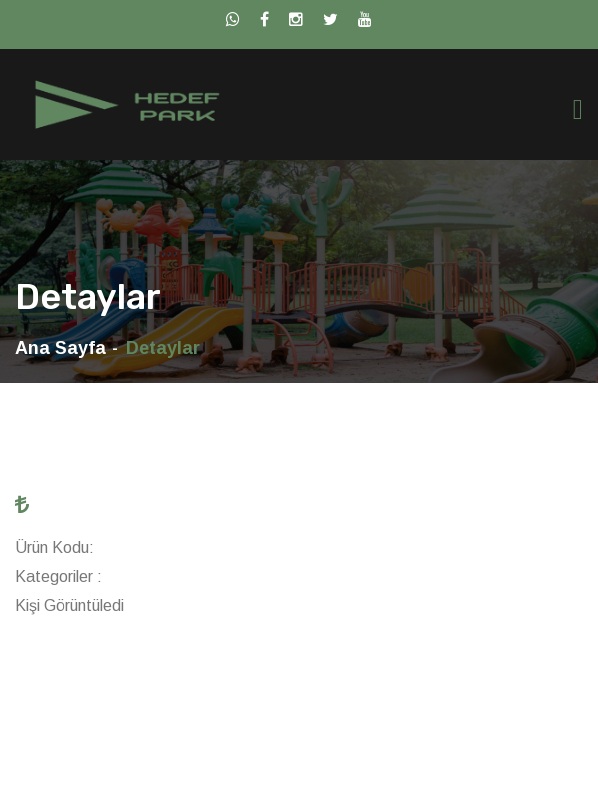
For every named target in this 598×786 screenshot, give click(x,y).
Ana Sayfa (60, 348)
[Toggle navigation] (578, 109)
